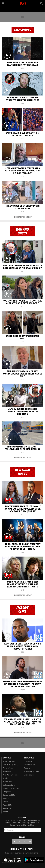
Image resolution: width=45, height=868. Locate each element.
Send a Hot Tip (29, 765)
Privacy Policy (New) (10, 765)
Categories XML (9, 795)
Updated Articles (9, 785)
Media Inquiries (30, 775)
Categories (7, 792)
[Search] (42, 3)
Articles (6, 778)
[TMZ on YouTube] (25, 842)
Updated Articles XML (11, 788)
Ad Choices (7, 772)
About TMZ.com (9, 761)
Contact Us (28, 761)
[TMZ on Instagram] (30, 842)
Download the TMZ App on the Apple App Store (12, 860)
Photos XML (7, 808)
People (5, 802)
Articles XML (8, 782)
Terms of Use (8, 768)
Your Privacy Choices (11, 775)
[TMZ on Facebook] (14, 842)
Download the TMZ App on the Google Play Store (34, 860)
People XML (7, 805)
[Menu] (3, 3)
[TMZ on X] (19, 842)
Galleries (6, 798)
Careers (27, 768)
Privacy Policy (15, 825)
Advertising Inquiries (31, 772)
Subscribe (38, 830)
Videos (5, 812)
